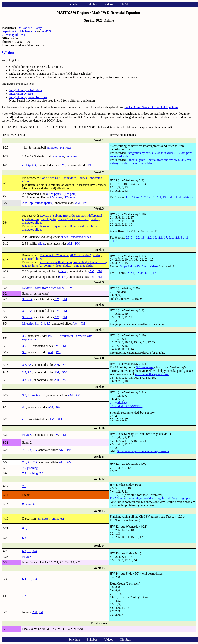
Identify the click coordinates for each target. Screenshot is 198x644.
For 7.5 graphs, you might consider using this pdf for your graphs (150, 498)
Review (27, 435)
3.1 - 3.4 (27, 299)
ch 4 (25, 419)
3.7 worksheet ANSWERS (126, 406)
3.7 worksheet (118, 403)
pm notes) (58, 518)
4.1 (24, 407)
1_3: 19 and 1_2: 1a (138, 197)
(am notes (43, 518)
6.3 (24, 538)
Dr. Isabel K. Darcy (30, 28)
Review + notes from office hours (43, 288)
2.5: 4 (131, 273)
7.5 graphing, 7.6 (33, 473)
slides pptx (185, 153)
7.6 (24, 486)
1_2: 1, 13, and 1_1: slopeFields (173, 197)
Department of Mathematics (19, 31)
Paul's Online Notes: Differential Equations (151, 107)
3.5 (24, 336)
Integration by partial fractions (28, 97)
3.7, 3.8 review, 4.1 (34, 395)
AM (62, 165)
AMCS (46, 31)
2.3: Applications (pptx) (37, 203)
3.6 (24, 352)
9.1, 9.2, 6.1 (30, 504)
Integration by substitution (26, 90)
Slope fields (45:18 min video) (59, 178)
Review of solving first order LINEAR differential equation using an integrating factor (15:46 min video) (62, 217)
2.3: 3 (129, 238)
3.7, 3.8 (27, 365)
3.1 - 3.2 (27, 317)
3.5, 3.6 (27, 346)
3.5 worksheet (64, 336)
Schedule (74, 4)
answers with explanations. (152, 374)
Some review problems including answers (143, 451)
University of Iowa (13, 35)
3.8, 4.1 (27, 380)
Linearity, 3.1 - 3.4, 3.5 (36, 324)
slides (125, 163)
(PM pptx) (70, 194)
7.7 (24, 596)
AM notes (56, 197)
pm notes (66, 147)
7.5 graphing (30, 468)
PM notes (71, 197)
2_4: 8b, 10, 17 (147, 273)
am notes (52, 147)
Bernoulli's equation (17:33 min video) (64, 226)
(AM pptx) (54, 194)
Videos (109, 4)
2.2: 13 (140, 238)
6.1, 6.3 (27, 528)
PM (90, 165)
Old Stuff (126, 4)
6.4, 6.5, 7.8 (30, 579)
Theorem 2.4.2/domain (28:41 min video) (65, 255)
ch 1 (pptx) (29, 165)
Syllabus (92, 4)
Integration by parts (21, 94)
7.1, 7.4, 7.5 (30, 450)
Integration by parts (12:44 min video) (151, 153)
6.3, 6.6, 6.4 (30, 551)
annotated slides (120, 156)
